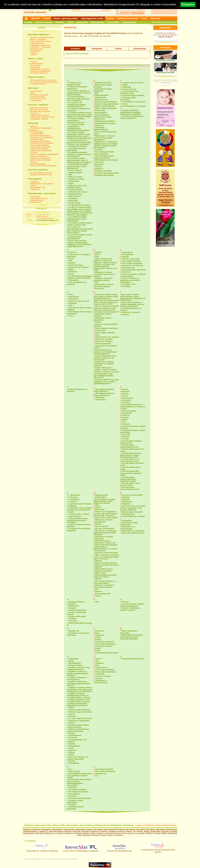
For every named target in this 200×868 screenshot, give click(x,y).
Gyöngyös (73, 303)
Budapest (99, 169)
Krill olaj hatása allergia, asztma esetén (131, 442)
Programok (35, 67)
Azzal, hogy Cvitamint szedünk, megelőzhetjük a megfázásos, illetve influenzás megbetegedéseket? (79, 244)
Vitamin (34, 54)
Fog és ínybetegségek (40, 145)
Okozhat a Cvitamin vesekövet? (76, 603)
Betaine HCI (100, 119)
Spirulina (72, 716)
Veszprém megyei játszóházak (75, 801)
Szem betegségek (38, 164)
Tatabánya (99, 663)
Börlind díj (99, 162)
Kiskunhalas (127, 413)
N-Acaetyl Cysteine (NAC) (132, 495)
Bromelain (99, 164)
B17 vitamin (120, 830)
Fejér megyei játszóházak (132, 263)
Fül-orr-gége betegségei (41, 147)
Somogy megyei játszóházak (80, 712)
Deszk (71, 258)
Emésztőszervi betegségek (42, 137)
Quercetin (87, 835)
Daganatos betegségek (40, 135)
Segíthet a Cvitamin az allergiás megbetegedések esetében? (78, 673)
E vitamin (112, 831)
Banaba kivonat (101, 100)
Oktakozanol (74, 606)
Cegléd (125, 85)
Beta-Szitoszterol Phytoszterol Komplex (103, 116)
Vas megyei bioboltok (77, 789)
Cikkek (70, 22)
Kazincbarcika (127, 398)
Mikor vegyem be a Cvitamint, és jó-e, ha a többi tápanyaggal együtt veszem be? (106, 557)
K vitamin (173, 831)
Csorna (125, 104)
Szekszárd (73, 738)
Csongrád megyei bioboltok (133, 95)
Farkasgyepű (127, 252)
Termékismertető (38, 97)
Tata (97, 661)
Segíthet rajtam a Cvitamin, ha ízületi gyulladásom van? (79, 698)
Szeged (72, 733)
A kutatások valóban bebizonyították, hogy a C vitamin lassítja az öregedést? (79, 160)
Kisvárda (125, 417)
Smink (33, 186)
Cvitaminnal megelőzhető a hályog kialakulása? (132, 117)
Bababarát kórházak (103, 83)
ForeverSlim (113, 22)
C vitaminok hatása (55, 831)
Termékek (75, 49)
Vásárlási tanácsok (39, 84)
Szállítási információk (128, 18)
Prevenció (35, 113)
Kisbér (124, 409)
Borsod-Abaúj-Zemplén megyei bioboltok (104, 153)
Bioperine (99, 125)
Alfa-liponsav (74, 181)
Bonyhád (99, 150)
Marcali (98, 507)
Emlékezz (125, 13)
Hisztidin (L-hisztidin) (104, 339)
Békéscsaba (100, 110)
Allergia (34, 126)
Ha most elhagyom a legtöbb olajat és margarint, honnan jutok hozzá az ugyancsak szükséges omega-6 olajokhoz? (106, 309)
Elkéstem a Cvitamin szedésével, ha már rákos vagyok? (104, 274)
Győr (71, 305)
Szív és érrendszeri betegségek (44, 166)
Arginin (90, 830)
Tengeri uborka (101, 667)
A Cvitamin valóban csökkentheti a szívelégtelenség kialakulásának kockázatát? (78, 127)
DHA (70, 261)
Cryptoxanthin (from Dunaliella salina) (129, 92)
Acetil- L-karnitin (75, 170)
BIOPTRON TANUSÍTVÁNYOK (101, 129)
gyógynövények (37, 200)
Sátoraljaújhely (75, 663)
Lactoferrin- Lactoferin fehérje (76, 833)
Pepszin (98, 640)
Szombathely (74, 763)
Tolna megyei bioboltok (105, 670)
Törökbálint (100, 674)
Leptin (71, 512)
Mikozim (99, 561)
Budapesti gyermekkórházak (107, 173)
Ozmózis (125, 602)
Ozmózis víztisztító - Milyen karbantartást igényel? (132, 605)
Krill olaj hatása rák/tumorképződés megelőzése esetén (128, 479)
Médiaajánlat (116, 825)
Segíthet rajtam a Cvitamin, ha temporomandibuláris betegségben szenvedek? (79, 703)
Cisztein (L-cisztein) (90, 831)
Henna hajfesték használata (106, 328)
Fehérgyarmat (127, 254)
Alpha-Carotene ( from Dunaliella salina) (77, 187)
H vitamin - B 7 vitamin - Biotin (137, 831)
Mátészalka (100, 509)
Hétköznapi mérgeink (39, 149)
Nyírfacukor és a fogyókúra (133, 531)
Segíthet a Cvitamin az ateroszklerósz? (77, 678)
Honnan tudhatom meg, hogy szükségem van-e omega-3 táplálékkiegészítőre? (106, 382)
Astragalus (73, 198)
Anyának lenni (36, 91)
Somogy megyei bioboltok (79, 710)
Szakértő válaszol (44, 22)
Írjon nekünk (53, 825)
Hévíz (97, 335)
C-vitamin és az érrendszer (133, 83)
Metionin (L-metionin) (104, 520)
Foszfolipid (126, 286)
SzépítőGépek (129, 22)
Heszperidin (156, 831)
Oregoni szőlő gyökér (77, 616)
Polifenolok (172, 833)
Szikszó (72, 753)
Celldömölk (126, 87)
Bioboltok (29, 825)
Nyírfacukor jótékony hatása (133, 533)
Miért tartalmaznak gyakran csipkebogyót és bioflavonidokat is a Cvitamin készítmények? (105, 548)
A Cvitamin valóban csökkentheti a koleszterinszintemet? (76, 121)
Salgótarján (73, 659)
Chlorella (76, 831)
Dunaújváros (74, 280)
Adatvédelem (72, 825)
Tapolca (98, 659)
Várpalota (72, 787)
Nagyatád (126, 497)
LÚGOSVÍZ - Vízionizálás (41, 47)
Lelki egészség (37, 64)
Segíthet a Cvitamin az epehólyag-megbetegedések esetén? (79, 683)
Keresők (28, 22)
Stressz (34, 162)
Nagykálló (126, 499)
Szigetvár (72, 750)
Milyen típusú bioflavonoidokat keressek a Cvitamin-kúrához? (105, 575)
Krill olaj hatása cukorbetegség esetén (129, 446)
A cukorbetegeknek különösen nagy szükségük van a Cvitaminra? (78, 99)
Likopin (100, 833)
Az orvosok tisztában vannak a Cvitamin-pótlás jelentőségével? (80, 237)
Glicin (71, 294)
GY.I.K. (144, 18)
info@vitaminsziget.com (47, 220)
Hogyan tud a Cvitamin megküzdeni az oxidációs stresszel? (104, 364)
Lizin (124, 833)
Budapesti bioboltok (103, 171)
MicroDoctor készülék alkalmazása (103, 538)
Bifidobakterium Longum (105, 123)
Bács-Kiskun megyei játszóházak (103, 90)
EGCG (98, 254)
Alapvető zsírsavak (76, 179)
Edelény (98, 252)
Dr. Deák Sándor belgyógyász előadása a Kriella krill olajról (80, 277)
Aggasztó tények (75, 172)
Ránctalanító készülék (166, 72)
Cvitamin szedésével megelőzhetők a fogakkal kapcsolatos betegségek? (131, 112)
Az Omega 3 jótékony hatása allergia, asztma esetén (79, 224)
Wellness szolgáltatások (41, 71)
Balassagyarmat (102, 95)
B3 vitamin (141, 830)
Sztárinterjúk (36, 202)
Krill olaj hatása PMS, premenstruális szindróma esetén (131, 473)
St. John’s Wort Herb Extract (80, 718)
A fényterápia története (78, 146)
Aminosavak (69, 830)
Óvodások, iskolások (39, 95)
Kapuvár (125, 394)
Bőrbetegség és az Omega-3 (107, 160)
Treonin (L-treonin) (103, 676)
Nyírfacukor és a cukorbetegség (128, 528)
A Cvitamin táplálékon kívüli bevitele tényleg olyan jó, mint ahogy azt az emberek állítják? (79, 115)
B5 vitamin (151, 830)
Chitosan (68, 831)
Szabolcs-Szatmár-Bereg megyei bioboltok (78, 726)
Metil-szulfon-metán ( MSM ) (106, 518)
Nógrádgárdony (128, 514)
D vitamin (103, 831)
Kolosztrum (49, 833)
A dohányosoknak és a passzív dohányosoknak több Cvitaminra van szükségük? (79, 142)
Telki (97, 665)
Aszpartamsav (74, 203)
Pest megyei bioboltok (104, 642)
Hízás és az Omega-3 (104, 341)
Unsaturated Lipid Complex (133, 659)
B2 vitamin (131, 830)
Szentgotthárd (74, 746)
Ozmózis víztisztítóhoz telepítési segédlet (130, 609)
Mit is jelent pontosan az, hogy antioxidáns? (105, 582)
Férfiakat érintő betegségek (42, 143)
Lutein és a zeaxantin (136, 833)
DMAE (71, 269)
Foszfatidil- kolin (129, 284)
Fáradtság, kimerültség (40, 141)
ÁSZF (62, 825)
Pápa (97, 633)
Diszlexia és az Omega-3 (79, 267)
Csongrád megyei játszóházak (128, 99)
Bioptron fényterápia (39, 110)
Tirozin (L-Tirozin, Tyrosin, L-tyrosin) (107, 835)
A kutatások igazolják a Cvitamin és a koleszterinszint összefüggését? (79, 154)
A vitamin (36, 830)
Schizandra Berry (76, 665)
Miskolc (98, 579)
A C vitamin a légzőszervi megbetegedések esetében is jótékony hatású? (79, 93)
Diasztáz (72, 263)
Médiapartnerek (102, 825)
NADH (149, 833)
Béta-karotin (172, 830)
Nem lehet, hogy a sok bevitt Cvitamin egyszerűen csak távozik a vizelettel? (133, 508)
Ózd (97, 602)
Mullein (98, 596)
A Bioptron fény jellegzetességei (74, 84)
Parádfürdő (100, 635)
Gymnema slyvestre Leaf (79, 301)
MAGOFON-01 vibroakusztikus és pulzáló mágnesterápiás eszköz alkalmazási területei (104, 500)
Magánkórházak (102, 495)
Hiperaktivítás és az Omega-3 (107, 337)
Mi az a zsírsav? (102, 526)
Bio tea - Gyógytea (38, 39)
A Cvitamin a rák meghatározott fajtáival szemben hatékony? (76, 105)
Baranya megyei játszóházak (107, 104)
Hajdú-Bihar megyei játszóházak (102, 319)
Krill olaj (125, 439)
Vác (70, 769)
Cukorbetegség (37, 134)
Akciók (47, 18)
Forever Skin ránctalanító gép (119, 850)
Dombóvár (73, 272)
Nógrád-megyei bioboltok (132, 512)
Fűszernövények (37, 43)
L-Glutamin (73, 497)
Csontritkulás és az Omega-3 (133, 102)
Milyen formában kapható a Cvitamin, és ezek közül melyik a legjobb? (106, 565)
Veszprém (73, 796)
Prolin (98, 651)
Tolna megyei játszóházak (106, 672)
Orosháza (72, 619)
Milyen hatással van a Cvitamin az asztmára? (103, 570)
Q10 (80, 835)
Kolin (124, 422)
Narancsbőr (82, 22)
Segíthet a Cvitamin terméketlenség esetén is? (78, 694)
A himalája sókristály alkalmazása (76, 149)
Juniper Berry (101, 400)
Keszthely (126, 402)
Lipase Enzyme (75, 516)
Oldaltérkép (129, 825)
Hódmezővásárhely (103, 344)
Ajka (70, 175)
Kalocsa (125, 389)
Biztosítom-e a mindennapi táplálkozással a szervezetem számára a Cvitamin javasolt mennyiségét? (105, 145)
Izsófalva (125, 314)
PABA (164, 833)
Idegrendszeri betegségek (41, 151)
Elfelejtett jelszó (137, 13)
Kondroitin (126, 434)
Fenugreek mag (128, 268)
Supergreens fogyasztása (79, 721)
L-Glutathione (74, 499)
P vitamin (157, 833)
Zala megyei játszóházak (105, 771)
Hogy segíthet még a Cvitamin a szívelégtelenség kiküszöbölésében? (105, 352)
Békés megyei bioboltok (105, 106)
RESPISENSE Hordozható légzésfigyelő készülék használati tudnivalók (131, 637)
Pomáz (98, 648)
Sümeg (71, 723)
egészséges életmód (39, 198)
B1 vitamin (99, 830)
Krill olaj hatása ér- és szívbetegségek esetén (130, 460)
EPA (97, 282)
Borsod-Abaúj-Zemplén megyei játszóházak (104, 157)
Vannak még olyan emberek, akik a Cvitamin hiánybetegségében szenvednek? (79, 782)
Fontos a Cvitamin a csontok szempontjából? (133, 275)
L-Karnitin (73, 502)
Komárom (126, 424)
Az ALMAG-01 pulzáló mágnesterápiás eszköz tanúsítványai (77, 219)
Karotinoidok (29, 833)
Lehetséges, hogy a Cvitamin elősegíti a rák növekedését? (80, 509)
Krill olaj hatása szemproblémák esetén (130, 488)
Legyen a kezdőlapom (145, 825)
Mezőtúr (98, 524)
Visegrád (72, 804)
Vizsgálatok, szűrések (40, 119)
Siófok (71, 707)
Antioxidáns (80, 830)
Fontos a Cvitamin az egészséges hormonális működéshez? (130, 280)
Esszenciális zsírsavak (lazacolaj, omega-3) (104, 285)
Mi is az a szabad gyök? (105, 528)
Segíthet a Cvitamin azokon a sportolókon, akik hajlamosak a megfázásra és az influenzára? (80, 689)
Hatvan (98, 322)
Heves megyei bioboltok (105, 333)
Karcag (125, 396)
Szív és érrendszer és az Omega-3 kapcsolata (78, 758)
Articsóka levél (75, 196)
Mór (97, 589)
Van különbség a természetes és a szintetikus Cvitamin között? (80, 775)
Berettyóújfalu (101, 113)
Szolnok (72, 761)
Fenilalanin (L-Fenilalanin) (132, 265)
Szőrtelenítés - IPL (38, 187)
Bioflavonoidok (30, 831)
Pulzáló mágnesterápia (40, 115)
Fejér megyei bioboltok (131, 261)
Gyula (71, 316)
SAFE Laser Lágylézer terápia (43, 117)
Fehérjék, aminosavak (131, 259)
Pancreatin (100, 631)
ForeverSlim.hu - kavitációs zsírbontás (42, 850)
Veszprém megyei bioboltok (80, 798)
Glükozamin (73, 299)
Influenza (35, 152)
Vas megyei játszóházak (78, 792)
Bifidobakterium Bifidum (105, 121)
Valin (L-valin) (74, 771)
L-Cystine (59, 833)
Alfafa (71, 183)
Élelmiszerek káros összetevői (43, 80)
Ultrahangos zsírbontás (40, 69)
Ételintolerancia (37, 139)
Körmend (125, 437)
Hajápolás (35, 182)
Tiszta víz (35, 53)
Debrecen (72, 252)
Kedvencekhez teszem (166, 825)
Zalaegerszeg (101, 774)
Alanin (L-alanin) (75, 177)
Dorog (71, 274)
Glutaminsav (74, 297)
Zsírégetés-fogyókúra (40, 73)
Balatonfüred (100, 97)
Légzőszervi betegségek (41, 158)
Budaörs (99, 166)
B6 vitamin (161, 830)
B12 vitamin (109, 830)
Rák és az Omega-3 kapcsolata (129, 632)
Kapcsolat (155, 18)
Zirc (97, 776)
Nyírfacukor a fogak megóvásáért (129, 524)
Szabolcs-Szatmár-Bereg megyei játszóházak (78, 730)
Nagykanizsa (127, 502)
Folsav (120, 831)
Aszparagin (73, 201)
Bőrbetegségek (37, 132)
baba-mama (36, 197)
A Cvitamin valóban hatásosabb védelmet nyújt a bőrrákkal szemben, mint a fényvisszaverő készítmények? (80, 135)
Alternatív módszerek (39, 108)
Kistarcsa (126, 415)
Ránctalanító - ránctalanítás (42, 184)
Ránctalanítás (98, 22)
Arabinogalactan (75, 194)
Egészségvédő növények (41, 41)
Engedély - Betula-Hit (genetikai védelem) (103, 279)
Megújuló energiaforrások (41, 175)
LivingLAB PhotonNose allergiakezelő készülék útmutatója (77, 520)
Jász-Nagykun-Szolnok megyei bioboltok (104, 390)
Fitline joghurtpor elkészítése (134, 270)
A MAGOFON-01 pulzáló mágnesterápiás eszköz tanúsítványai (78, 166)
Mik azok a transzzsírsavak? (107, 553)
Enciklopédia (140, 49)
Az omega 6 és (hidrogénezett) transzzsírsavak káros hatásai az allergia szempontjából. (80, 230)
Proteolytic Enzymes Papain (107, 653)
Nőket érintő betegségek (41, 160)
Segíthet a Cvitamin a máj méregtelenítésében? (78, 668)
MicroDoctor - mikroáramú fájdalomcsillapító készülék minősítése (105, 533)
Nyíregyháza (127, 520)
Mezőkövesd (100, 522)
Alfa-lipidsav (57, 830)
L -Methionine (74, 495)
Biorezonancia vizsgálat (41, 111)
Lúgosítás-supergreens (40, 45)
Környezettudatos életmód (42, 173)
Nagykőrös (126, 504)
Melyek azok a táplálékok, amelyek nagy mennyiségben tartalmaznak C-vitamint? (105, 514)
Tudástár (60, 22)
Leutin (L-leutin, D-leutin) (79, 514)
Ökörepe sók (74, 631)
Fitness (34, 62)
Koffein (125, 420)
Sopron (72, 714)
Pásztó (98, 637)
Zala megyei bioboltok (104, 769)
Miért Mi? (36, 18)
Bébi (33, 93)
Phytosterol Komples (104, 646)
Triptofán (99, 678)
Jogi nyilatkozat (87, 825)
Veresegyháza (74, 794)
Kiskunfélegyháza (129, 411)
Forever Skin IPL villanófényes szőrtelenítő (81, 850)
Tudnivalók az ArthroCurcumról (101, 682)
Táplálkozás (36, 51)
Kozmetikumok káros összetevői (44, 82)
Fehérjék (125, 257)
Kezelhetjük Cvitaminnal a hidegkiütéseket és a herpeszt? (133, 406)
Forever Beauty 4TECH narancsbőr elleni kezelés (158, 850)
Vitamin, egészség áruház (65, 18)
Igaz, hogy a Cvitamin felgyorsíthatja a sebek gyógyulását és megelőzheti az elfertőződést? (133, 297)
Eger (97, 257)
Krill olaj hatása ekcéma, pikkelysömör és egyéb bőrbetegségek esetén (131, 455)
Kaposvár (126, 391)
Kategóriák (97, 49)
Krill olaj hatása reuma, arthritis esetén (130, 484)
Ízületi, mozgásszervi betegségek (44, 154)
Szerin (71, 748)
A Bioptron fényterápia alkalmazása (77, 88)
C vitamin (42, 831)
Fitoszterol (126, 272)
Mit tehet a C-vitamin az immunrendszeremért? (104, 586)
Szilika (71, 755)
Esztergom (100, 288)
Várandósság (36, 100)
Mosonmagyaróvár (103, 594)
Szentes (72, 744)
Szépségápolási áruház (92, 18)
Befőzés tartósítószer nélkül (42, 38)
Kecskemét (126, 400)
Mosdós (98, 591)
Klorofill (39, 833)
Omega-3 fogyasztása (77, 610)
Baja (97, 93)
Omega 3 (72, 608)
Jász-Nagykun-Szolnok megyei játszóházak (104, 394)
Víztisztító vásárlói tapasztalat (75, 808)
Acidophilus (46, 830)
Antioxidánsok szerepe (78, 192)
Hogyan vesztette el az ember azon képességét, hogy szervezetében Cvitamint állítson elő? (106, 375)
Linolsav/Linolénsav (113, 833)
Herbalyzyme (100, 330)
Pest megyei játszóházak (105, 644)
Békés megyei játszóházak (106, 108)
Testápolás (35, 189)
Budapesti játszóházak (104, 175)
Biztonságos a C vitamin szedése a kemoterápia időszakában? (104, 138)
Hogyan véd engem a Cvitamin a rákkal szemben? (105, 369)
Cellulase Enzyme (129, 89)
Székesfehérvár (75, 735)
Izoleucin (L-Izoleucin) (131, 312)
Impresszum (40, 825)
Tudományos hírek (38, 99)
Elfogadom (188, 4)
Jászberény (100, 397)
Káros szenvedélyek (39, 156)
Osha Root (73, 621)
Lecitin (93, 833)
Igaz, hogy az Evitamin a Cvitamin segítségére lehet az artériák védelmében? (132, 304)
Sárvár (71, 661)
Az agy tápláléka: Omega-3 (79, 205)
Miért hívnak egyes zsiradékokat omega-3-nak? (105, 542)
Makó (97, 505)
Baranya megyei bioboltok (106, 102)
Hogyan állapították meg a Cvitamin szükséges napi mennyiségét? (105, 358)
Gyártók (110, 18)
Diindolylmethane (76, 265)
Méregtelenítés (37, 49)
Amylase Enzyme (76, 190)
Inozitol (165, 831)
